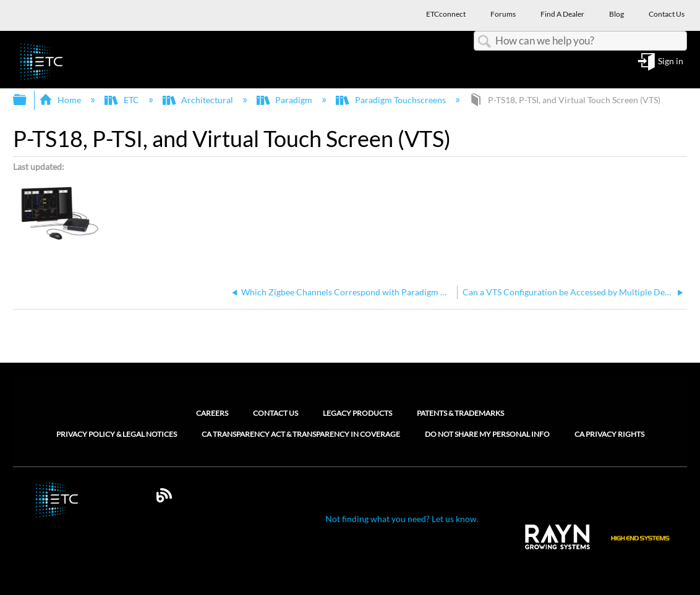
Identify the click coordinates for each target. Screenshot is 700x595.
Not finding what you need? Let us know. (402, 519)
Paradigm (285, 100)
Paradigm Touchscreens (391, 100)
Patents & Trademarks (460, 413)
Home (61, 100)
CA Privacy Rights (609, 434)
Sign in (671, 61)
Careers (212, 413)
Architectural (199, 100)
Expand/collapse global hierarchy (28, 100)
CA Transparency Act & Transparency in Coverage (301, 434)
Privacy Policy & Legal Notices (117, 434)
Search (485, 42)
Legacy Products (357, 413)
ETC (122, 100)
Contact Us (275, 413)
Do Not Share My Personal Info (487, 434)
